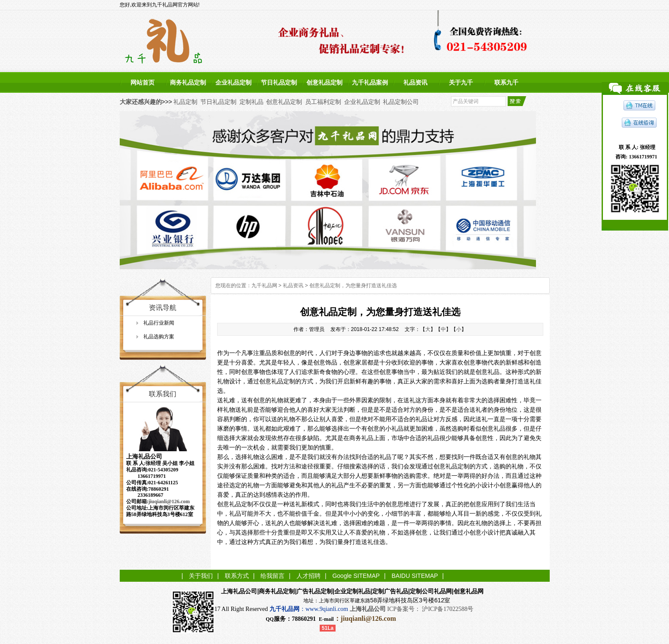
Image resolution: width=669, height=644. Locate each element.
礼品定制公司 (401, 102)
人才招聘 (309, 576)
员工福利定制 (323, 102)
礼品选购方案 (159, 337)
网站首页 (142, 82)
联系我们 (163, 394)
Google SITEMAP (356, 576)
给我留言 (272, 576)
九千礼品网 (264, 286)
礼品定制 (185, 102)
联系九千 (506, 82)
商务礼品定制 (188, 82)
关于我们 (201, 576)
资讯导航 (163, 308)
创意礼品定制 (324, 82)
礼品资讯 (415, 82)
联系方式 (237, 576)
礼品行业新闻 (159, 323)
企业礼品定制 (233, 82)
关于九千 (461, 82)
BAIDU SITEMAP (415, 576)
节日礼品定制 (279, 82)
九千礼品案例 (370, 82)
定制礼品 (251, 102)
